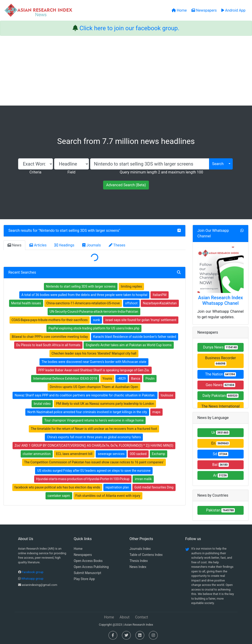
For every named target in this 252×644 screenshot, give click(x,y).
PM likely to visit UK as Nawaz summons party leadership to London (105, 404)
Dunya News (220, 347)
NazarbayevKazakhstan (160, 303)
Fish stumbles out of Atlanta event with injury (108, 496)
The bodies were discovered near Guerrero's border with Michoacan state (94, 362)
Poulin (150, 378)
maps (156, 412)
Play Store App (84, 579)
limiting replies (131, 286)
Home (78, 549)
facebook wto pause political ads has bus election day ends (57, 487)
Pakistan (221, 510)
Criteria (35, 172)
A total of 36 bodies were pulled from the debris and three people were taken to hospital (84, 295)
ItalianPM (159, 295)
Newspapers (83, 555)
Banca (136, 378)
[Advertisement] (126, 71)
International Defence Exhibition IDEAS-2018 (65, 378)
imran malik (143, 479)
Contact (141, 617)
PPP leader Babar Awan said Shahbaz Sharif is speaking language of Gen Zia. (94, 370)
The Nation (221, 374)
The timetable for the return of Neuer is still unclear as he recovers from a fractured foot (94, 429)
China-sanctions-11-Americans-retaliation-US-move (83, 303)
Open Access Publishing (91, 567)
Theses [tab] (117, 245)
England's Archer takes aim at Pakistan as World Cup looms (129, 345)
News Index (138, 567)
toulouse (167, 395)
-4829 (122, 378)
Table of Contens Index (146, 555)
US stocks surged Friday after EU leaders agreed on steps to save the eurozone (94, 471)
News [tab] (14, 245)
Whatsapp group (32, 579)
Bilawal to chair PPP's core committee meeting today (50, 337)
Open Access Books (88, 561)
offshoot (131, 303)
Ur (221, 433)
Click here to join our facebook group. (129, 28)
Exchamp (159, 454)
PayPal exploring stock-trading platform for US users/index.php (94, 328)
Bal (221, 465)
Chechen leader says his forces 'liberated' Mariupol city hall (94, 353)
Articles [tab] (38, 245)
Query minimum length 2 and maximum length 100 (161, 172)
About (125, 617)
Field (71, 172)
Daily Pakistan (221, 396)
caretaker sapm (59, 496)
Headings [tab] (65, 245)
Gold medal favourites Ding (154, 487)
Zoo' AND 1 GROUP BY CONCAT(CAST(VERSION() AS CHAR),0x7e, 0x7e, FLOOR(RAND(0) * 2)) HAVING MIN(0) (94, 445)
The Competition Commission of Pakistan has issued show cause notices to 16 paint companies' (94, 462)
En (221, 443)
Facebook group (33, 572)
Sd (221, 454)
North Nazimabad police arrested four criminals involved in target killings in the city (87, 412)
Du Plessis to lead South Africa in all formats (48, 345)
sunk (96, 320)
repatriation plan (117, 487)
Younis (107, 378)
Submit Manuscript (88, 573)
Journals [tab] (92, 245)
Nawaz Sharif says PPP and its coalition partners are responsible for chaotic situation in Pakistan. (85, 395)
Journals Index (140, 549)
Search (218, 164)
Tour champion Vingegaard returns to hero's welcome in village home (94, 420)
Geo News (221, 385)
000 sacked (138, 454)
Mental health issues (26, 303)
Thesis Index (139, 561)
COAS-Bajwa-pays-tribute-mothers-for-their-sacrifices (50, 320)
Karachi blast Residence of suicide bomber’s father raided (135, 337)
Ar (220, 475)
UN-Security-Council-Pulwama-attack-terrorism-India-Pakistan (94, 312)
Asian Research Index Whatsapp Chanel (221, 300)
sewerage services (111, 454)
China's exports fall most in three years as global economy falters (94, 437)
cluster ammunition (37, 454)
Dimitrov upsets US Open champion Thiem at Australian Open (94, 387)
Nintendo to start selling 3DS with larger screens (79, 231)
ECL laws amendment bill (74, 454)
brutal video (42, 404)
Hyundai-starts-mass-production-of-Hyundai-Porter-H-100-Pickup (83, 479)
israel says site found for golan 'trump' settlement (141, 320)
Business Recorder (221, 361)
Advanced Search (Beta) (126, 185)
